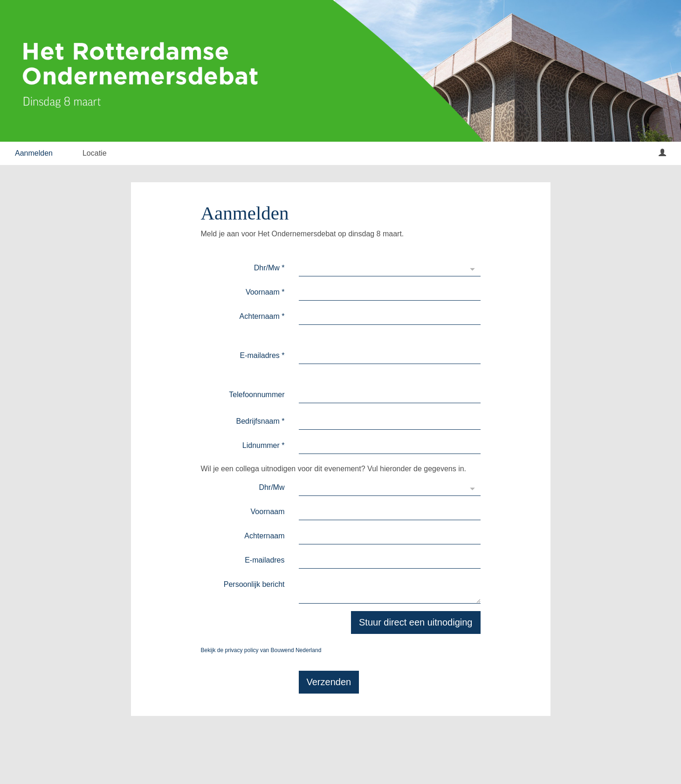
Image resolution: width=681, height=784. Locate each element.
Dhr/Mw (269, 268)
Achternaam (262, 316)
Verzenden (329, 682)
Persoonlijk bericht (254, 584)
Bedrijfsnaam (260, 421)
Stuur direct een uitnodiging (416, 622)
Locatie (95, 153)
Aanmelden (34, 153)
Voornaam (265, 292)
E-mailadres (262, 355)
